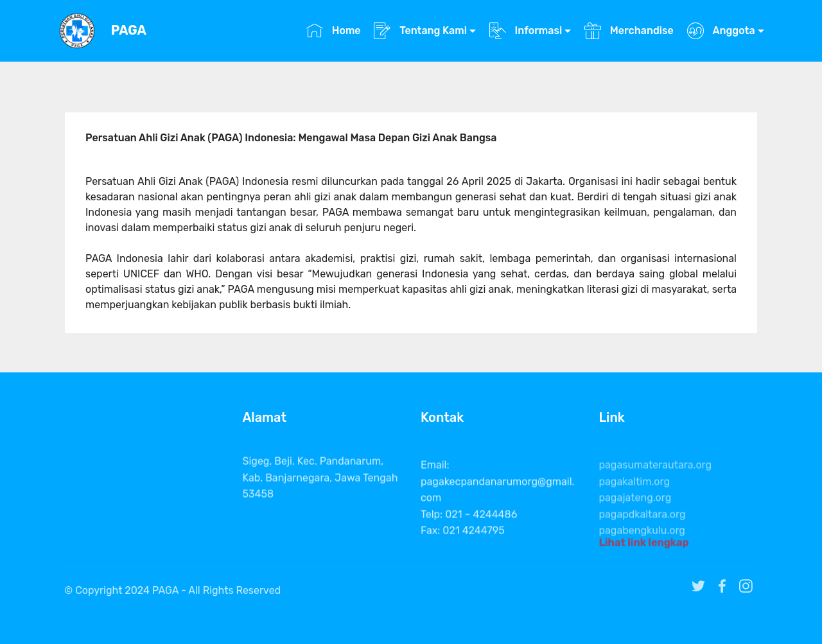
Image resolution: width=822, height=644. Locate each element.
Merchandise (629, 30)
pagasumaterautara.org (656, 482)
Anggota (721, 30)
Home (334, 30)
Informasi (526, 30)
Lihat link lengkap (644, 545)
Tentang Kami (420, 30)
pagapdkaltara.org (643, 531)
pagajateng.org (635, 515)
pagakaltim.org (634, 499)
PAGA (129, 30)
